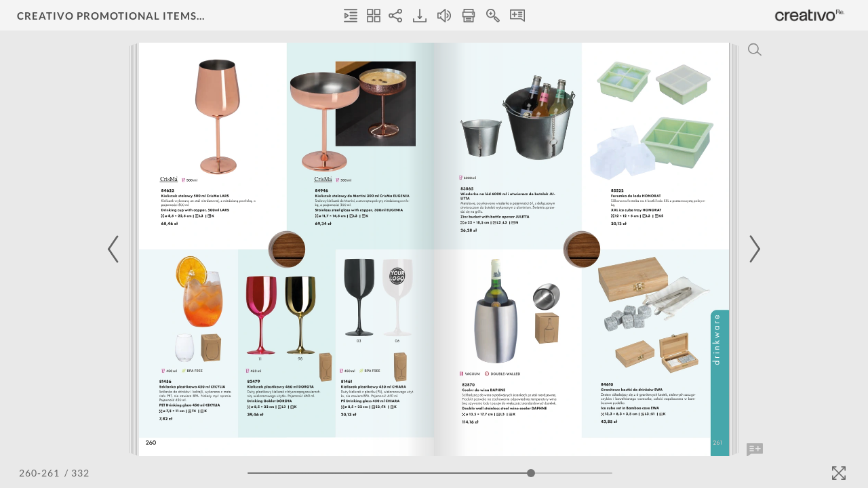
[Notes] (517, 16)
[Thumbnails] (374, 16)
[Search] (755, 49)
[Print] (469, 16)
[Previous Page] (115, 249)
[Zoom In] (493, 16)
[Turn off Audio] (444, 16)
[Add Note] (755, 450)
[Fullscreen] (839, 473)
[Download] (420, 16)
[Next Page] (753, 249)
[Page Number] (41, 473)
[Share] (395, 16)
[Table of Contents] (351, 16)
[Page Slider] (430, 473)
